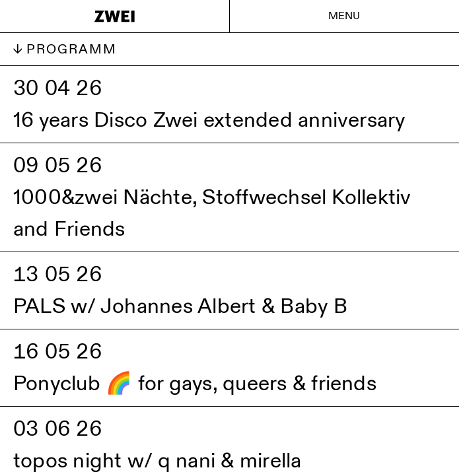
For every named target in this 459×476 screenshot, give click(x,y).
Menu (344, 16)
